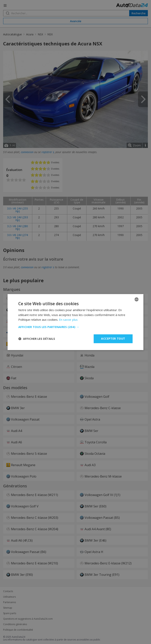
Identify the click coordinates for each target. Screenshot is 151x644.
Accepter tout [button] (113, 339)
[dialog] (75, 322)
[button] (75, 327)
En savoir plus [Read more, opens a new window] (68, 320)
